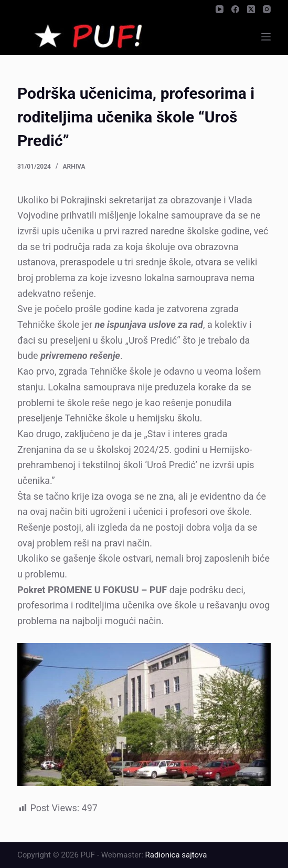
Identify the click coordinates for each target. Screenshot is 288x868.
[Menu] (266, 37)
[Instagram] (267, 9)
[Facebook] (235, 9)
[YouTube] (220, 9)
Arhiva (74, 167)
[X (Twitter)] (251, 9)
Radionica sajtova (176, 855)
